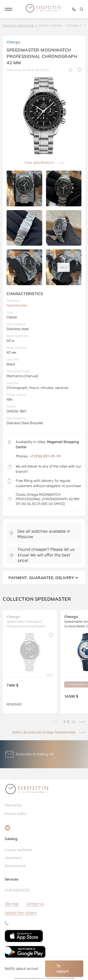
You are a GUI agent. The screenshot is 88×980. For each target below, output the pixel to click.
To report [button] (62, 969)
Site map (12, 904)
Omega (13, 42)
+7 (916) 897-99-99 (45, 456)
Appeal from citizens (21, 913)
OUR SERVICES (17, 890)
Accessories (15, 866)
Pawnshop (13, 805)
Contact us (35, 904)
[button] (8, 9)
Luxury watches (18, 850)
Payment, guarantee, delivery (44, 578)
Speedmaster (17, 305)
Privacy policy (15, 814)
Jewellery (13, 858)
